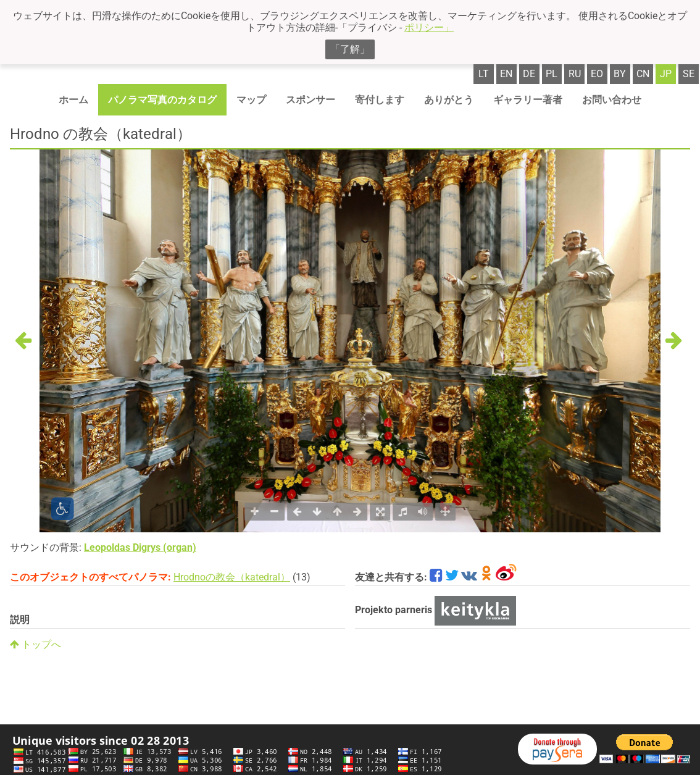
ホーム (73, 100)
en (506, 74)
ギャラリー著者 (528, 100)
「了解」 (350, 49)
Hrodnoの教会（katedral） (232, 577)
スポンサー (310, 100)
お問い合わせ (612, 100)
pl (552, 74)
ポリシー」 (429, 27)
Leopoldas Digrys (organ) (140, 547)
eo (597, 74)
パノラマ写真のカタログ (162, 100)
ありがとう (449, 100)
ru (575, 74)
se (689, 74)
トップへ (35, 644)
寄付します (380, 100)
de (529, 74)
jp (666, 74)
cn (643, 74)
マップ (251, 100)
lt (484, 74)
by (620, 74)
